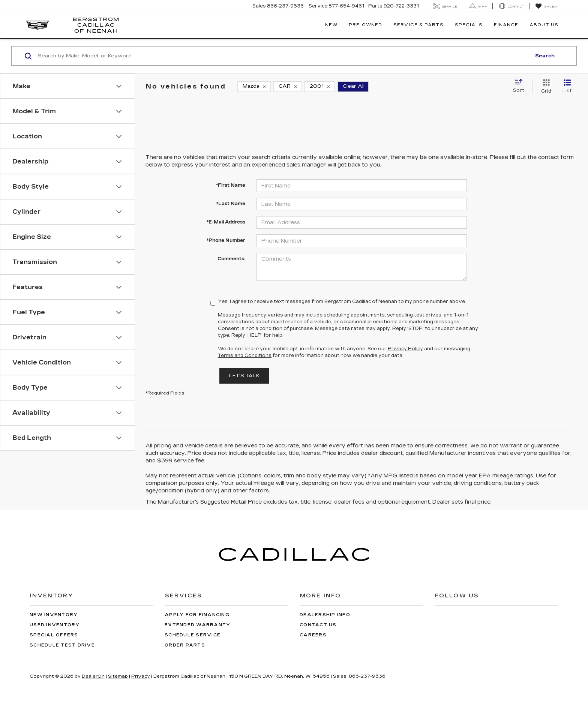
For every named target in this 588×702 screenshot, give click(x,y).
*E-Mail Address (226, 222)
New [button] (331, 25)
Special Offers (54, 635)
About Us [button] (544, 25)
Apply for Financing (197, 615)
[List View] (567, 87)
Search (545, 56)
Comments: (231, 259)
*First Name (231, 185)
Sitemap (118, 676)
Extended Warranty (197, 625)
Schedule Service (193, 635)
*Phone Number (226, 240)
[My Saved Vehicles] (546, 6)
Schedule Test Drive (62, 645)
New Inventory (54, 615)
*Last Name (231, 204)
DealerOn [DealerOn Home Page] (93, 676)
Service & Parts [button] (418, 25)
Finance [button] (506, 25)
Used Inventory (55, 625)
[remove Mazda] (254, 87)
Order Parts (185, 645)
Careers (313, 635)
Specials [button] (469, 25)
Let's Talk (244, 376)
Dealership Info (325, 615)
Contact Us (318, 625)
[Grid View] (545, 87)
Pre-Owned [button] (365, 25)
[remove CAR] (288, 87)
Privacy (141, 676)
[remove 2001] (320, 87)
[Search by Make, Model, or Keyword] (283, 56)
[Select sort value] (521, 86)
